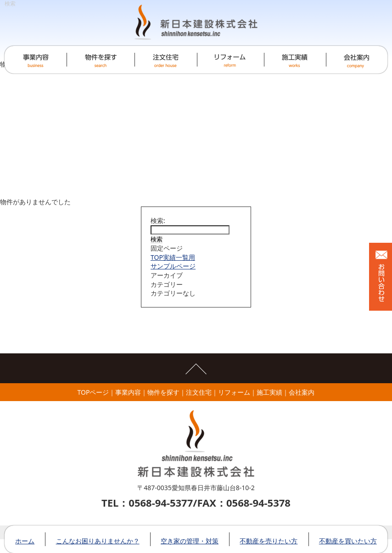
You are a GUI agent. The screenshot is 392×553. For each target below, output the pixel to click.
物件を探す (163, 392)
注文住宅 (199, 392)
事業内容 (128, 392)
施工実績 (269, 392)
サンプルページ (173, 266)
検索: (158, 221)
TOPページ (93, 392)
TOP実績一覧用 (173, 257)
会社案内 (302, 392)
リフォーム (234, 392)
